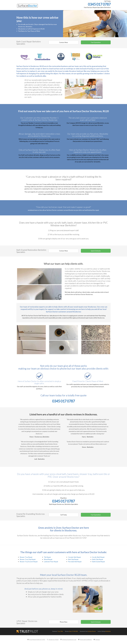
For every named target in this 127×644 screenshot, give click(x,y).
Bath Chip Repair (98, 559)
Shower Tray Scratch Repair (29, 562)
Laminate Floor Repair (51, 562)
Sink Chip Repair (73, 559)
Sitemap (97, 640)
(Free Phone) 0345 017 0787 (36, 640)
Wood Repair (48, 559)
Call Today (64, 515)
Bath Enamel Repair (99, 562)
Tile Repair (47, 557)
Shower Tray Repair (26, 557)
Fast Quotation (96, 42)
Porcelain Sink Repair (75, 562)
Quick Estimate (96, 251)
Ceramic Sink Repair (74, 557)
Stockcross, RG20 (53, 640)
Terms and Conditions (85, 640)
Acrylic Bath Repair (98, 557)
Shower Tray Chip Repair (28, 559)
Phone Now (64, 622)
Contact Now (63, 42)
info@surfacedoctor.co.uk (68, 640)
